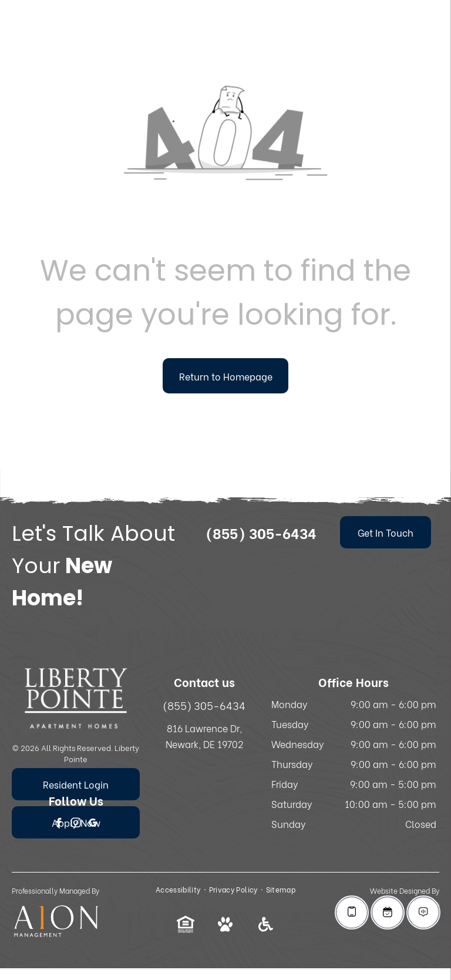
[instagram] (76, 824)
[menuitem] (179, 890)
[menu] (425, 36)
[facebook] (59, 824)
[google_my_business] (93, 824)
